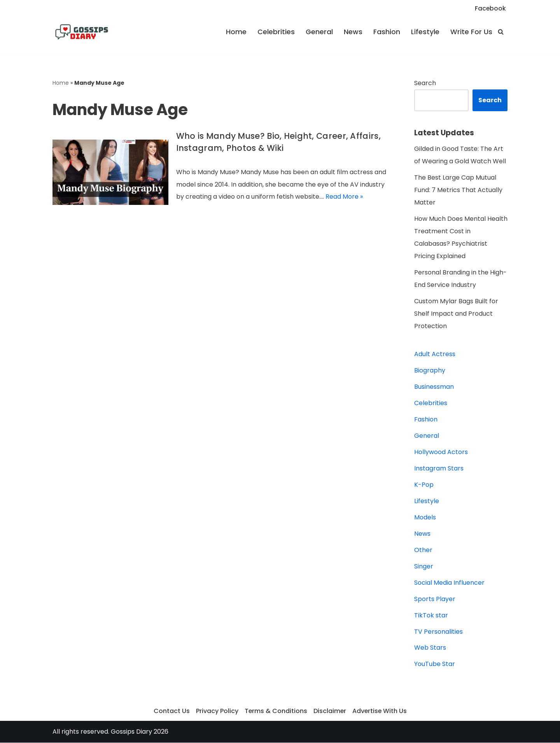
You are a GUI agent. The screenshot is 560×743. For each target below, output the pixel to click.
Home (236, 32)
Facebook (490, 8)
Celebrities (276, 32)
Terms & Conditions (275, 712)
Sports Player (435, 599)
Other (423, 550)
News (353, 32)
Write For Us (471, 32)
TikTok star (431, 616)
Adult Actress (435, 354)
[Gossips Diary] (82, 32)
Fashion (387, 32)
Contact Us (171, 712)
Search (425, 83)
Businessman (434, 387)
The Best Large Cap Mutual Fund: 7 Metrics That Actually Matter (458, 190)
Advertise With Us (380, 712)
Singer (424, 567)
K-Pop (424, 485)
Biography (430, 371)
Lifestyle (425, 32)
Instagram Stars (439, 469)
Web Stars (430, 648)
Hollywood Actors (441, 452)
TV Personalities (438, 632)
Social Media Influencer (449, 583)
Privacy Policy (216, 712)
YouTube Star (435, 665)
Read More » (344, 197)
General (319, 32)
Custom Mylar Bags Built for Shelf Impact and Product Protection (456, 314)
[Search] (501, 32)
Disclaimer (330, 712)
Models (425, 518)
